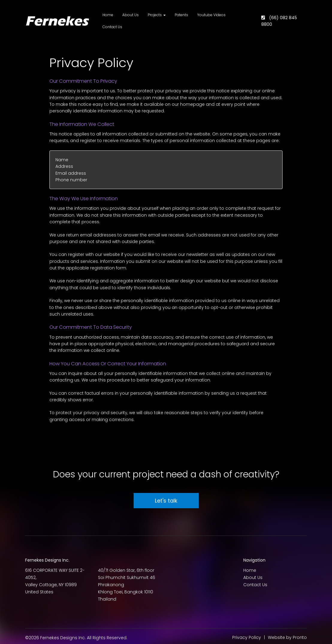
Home (108, 15)
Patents (181, 15)
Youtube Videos (211, 15)
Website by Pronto (287, 637)
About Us (130, 15)
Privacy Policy (247, 637)
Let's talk (166, 501)
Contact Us (112, 27)
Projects (157, 15)
